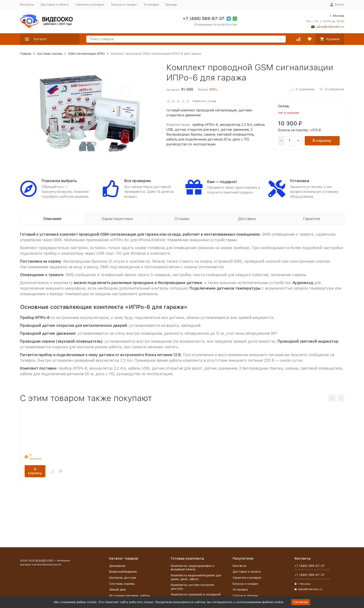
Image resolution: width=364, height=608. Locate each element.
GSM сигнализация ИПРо (86, 54)
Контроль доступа (123, 578)
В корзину (322, 141)
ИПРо (213, 89)
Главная (26, 54)
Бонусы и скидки (124, 5)
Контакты (27, 5)
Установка (151, 5)
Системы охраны (50, 54)
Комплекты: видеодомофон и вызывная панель (193, 568)
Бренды (171, 5)
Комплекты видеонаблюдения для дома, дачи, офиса (196, 577)
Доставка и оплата (55, 5)
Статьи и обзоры (245, 596)
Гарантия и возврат (90, 5)
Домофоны (117, 566)
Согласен (301, 602)
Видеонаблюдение (123, 572)
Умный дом (117, 590)
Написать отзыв (204, 101)
